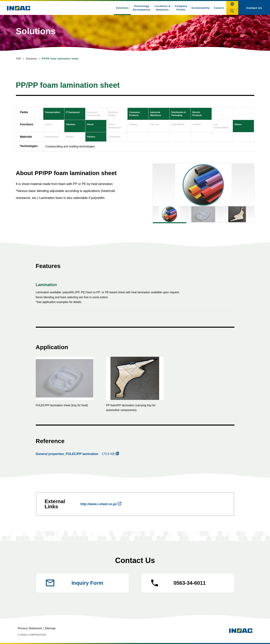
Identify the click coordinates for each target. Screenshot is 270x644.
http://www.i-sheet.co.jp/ (99, 504)
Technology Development (142, 8)
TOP (19, 59)
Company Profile (181, 8)
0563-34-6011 (190, 583)
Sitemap (50, 628)
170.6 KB (75, 454)
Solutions (122, 8)
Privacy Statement (30, 628)
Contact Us (254, 8)
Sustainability (200, 8)
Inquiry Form (87, 583)
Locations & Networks (163, 8)
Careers (219, 8)
